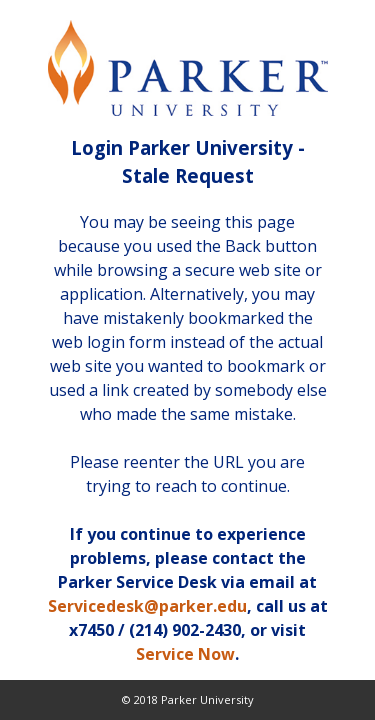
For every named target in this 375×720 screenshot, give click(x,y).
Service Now (185, 654)
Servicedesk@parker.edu (147, 606)
